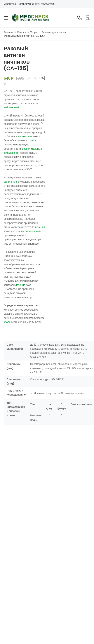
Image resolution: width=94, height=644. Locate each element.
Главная (9, 32)
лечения (40, 227)
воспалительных (32, 149)
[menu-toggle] (6, 18)
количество (25, 136)
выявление (10, 182)
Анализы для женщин (54, 32)
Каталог (22, 32)
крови (31, 140)
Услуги (34, 32)
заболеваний (11, 107)
